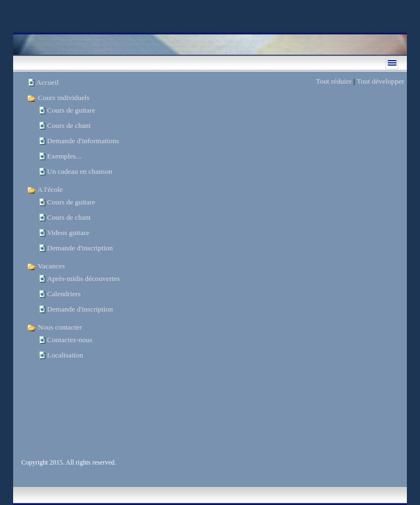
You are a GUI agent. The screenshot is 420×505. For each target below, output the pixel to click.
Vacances (46, 266)
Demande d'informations (83, 141)
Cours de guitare (71, 110)
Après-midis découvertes (83, 278)
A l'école (45, 189)
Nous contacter (54, 327)
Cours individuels (58, 98)
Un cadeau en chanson (80, 171)
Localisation (65, 355)
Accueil (47, 82)
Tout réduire (334, 81)
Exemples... (64, 156)
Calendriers (64, 294)
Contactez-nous (70, 340)
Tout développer (380, 81)
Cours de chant (69, 125)
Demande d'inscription (80, 248)
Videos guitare (68, 233)
